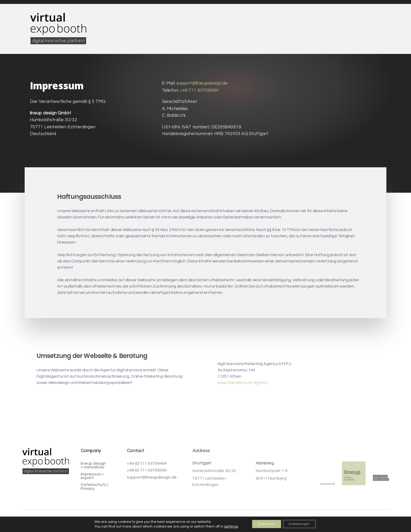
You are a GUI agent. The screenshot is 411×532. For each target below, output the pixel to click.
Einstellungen (303, 524)
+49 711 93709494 (199, 92)
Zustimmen (264, 524)
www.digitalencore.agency (242, 390)
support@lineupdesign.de (202, 85)
